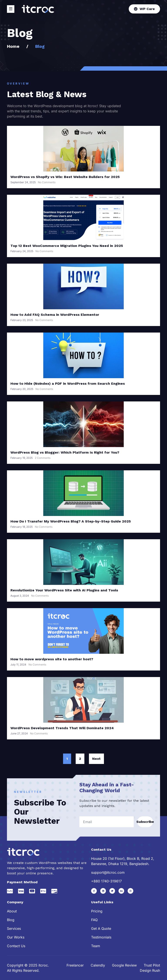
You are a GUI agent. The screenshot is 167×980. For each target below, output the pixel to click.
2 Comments (43, 458)
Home (13, 46)
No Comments (47, 182)
